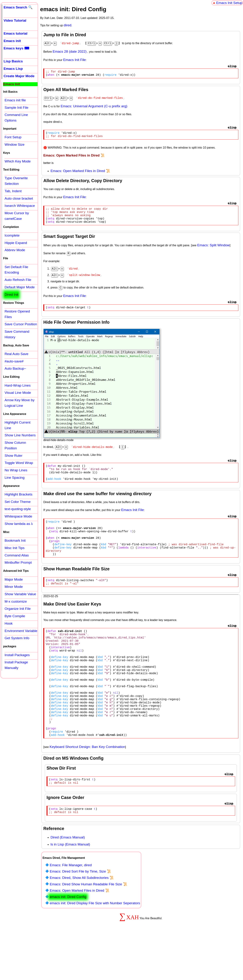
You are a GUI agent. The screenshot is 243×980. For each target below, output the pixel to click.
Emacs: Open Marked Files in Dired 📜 (80, 173)
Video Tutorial (15, 20)
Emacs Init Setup (229, 3)
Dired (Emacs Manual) (68, 882)
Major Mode (14, 579)
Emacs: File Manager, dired (71, 909)
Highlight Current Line (17, 425)
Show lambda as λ (19, 524)
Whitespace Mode (18, 516)
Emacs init (12, 41)
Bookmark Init (15, 540)
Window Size (14, 145)
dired (68, 25)
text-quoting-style (18, 509)
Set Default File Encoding (16, 270)
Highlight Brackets (18, 494)
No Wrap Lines (16, 470)
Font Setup (13, 137)
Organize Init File (18, 609)
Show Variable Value (20, 594)
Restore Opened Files (17, 314)
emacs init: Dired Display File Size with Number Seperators (95, 947)
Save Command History (17, 334)
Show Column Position (15, 445)
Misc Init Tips (14, 548)
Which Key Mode (18, 161)
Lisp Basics (13, 61)
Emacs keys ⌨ (16, 48)
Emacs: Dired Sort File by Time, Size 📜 (80, 916)
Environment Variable (21, 631)
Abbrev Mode (15, 250)
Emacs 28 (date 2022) (70, 51)
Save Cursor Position (21, 324)
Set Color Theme (18, 502)
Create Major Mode (19, 76)
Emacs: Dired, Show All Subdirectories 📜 (82, 922)
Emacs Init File (74, 59)
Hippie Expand (16, 243)
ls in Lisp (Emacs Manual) (70, 889)
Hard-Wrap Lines (18, 385)
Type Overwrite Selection (16, 181)
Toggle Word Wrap (19, 463)
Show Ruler (13, 456)
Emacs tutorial (15, 33)
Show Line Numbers (20, 435)
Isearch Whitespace (20, 206)
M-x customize (16, 601)
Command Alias (17, 555)
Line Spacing (14, 478)
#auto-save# (14, 361)
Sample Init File (16, 108)
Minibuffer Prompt (18, 562)
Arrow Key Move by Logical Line (19, 403)
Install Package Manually (16, 665)
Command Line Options (16, 118)
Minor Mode (14, 587)
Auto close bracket (19, 198)
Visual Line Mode (18, 393)
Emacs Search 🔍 (18, 7)
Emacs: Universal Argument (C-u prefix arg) (94, 107)
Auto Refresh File (18, 280)
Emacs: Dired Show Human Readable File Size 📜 (88, 929)
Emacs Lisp (13, 69)
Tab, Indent (13, 191)
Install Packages (17, 655)
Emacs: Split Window (213, 251)
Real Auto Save (16, 354)
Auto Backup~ (15, 368)
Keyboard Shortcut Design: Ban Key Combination (87, 788)
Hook (9, 623)
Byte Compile (15, 616)
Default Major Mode (20, 287)
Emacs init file (15, 100)
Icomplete (12, 235)
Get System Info (17, 638)
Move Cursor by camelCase (17, 216)
